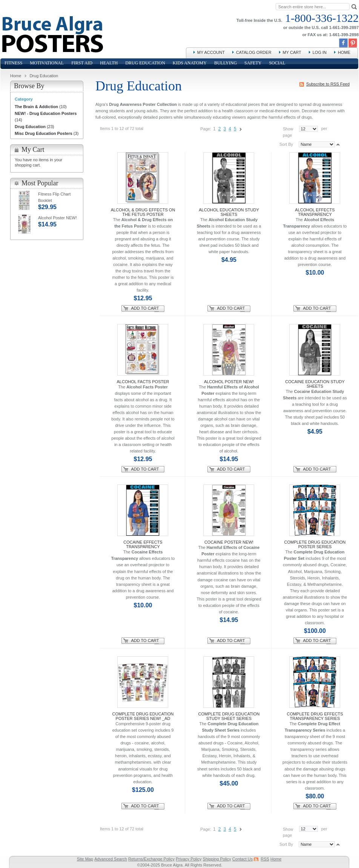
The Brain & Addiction (36, 107)
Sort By (286, 144)
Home (344, 52)
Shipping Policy (217, 859)
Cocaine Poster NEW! (229, 542)
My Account (211, 52)
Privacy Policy (189, 859)
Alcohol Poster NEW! (229, 382)
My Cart (292, 52)
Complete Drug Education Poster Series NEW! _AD (143, 716)
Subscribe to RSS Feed (328, 84)
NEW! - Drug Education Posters (46, 113)
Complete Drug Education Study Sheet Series (229, 716)
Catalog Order (254, 52)
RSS (265, 859)
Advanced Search (111, 859)
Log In (320, 52)
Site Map (85, 859)
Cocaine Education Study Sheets (315, 384)
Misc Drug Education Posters (44, 133)
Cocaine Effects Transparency (143, 544)
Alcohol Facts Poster (143, 382)
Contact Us (242, 859)
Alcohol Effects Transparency (315, 212)
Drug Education (30, 127)
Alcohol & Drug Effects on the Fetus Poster (143, 212)
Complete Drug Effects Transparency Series (315, 716)
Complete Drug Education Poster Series (315, 544)
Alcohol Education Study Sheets (229, 212)
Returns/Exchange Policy (151, 859)
